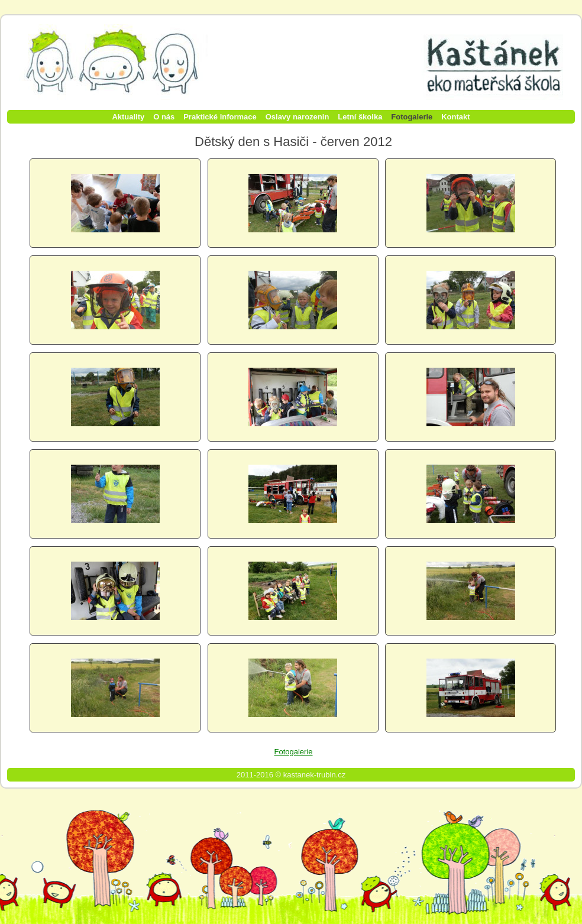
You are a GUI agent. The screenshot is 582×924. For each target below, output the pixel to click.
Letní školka (360, 117)
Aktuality (128, 117)
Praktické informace (220, 117)
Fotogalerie (412, 117)
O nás (164, 117)
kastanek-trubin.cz (315, 775)
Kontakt (455, 117)
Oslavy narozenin (298, 117)
